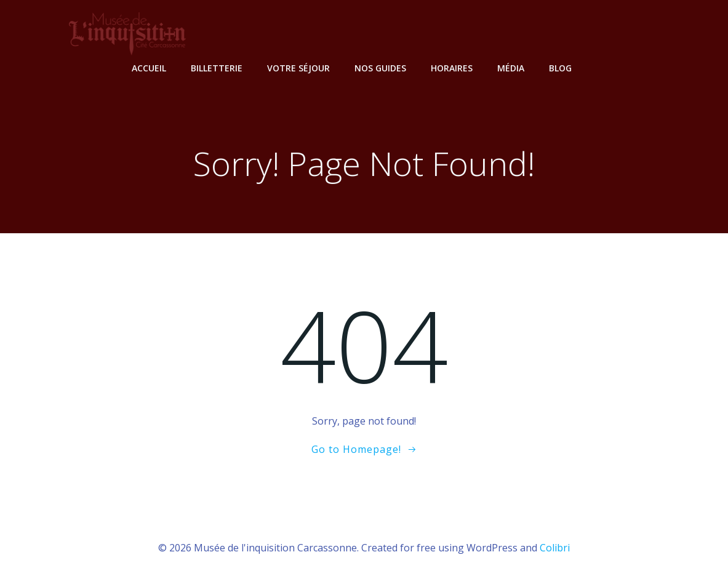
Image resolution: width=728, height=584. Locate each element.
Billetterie (217, 68)
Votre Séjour (298, 68)
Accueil (149, 68)
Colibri (555, 548)
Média (511, 68)
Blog (560, 68)
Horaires (452, 68)
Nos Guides (380, 68)
